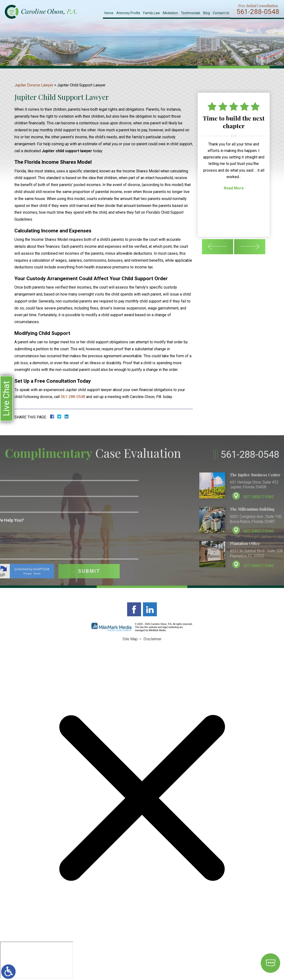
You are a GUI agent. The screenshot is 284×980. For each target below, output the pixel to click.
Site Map (130, 639)
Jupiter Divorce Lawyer (34, 85)
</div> (36, 960)
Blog (207, 13)
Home (109, 13)
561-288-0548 (258, 12)
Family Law (152, 13)
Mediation (170, 13)
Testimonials (191, 13)
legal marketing (171, 627)
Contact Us (221, 13)
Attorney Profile (128, 13)
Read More (234, 188)
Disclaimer (152, 639)
